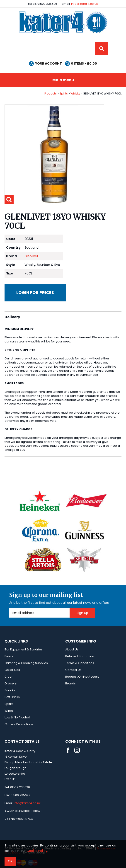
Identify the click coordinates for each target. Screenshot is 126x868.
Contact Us (73, 670)
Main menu (63, 80)
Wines (9, 711)
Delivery (61, 317)
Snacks (10, 690)
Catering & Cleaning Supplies (26, 663)
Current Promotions (19, 724)
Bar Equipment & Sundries (24, 649)
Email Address (9, 608)
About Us (72, 649)
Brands (70, 683)
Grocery (11, 683)
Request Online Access (82, 677)
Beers (9, 656)
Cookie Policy (37, 851)
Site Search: (18, 42)
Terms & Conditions (80, 663)
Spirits (64, 93)
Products (51, 93)
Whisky (75, 93)
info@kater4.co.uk (85, 4)
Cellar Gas (12, 670)
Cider (9, 677)
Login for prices (35, 292)
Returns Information (80, 656)
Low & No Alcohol (17, 717)
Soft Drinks (12, 697)
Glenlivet (31, 256)
